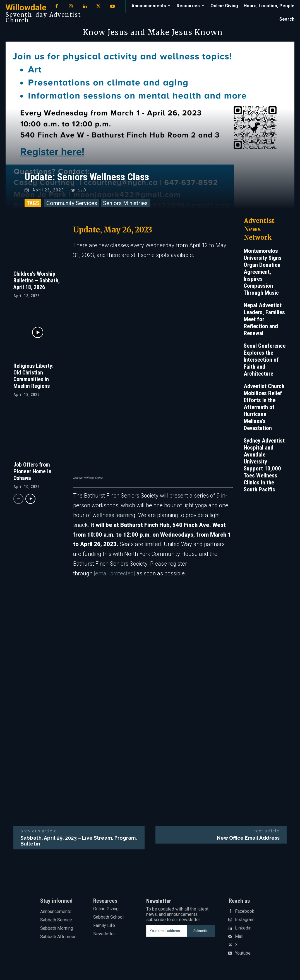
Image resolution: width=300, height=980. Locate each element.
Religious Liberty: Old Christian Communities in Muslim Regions (33, 376)
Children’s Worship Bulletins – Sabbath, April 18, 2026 (37, 280)
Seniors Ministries (125, 203)
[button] (287, 19)
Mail (239, 936)
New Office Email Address (248, 838)
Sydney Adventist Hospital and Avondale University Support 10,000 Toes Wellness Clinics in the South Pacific (264, 465)
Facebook (245, 911)
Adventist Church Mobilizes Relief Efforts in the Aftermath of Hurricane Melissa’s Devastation (264, 407)
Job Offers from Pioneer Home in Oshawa (32, 471)
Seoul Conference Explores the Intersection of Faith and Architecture (265, 360)
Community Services (72, 203)
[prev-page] (18, 499)
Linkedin (243, 928)
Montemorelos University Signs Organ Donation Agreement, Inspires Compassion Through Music (263, 272)
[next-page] (30, 499)
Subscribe (201, 931)
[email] (166, 931)
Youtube (243, 953)
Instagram (245, 920)
